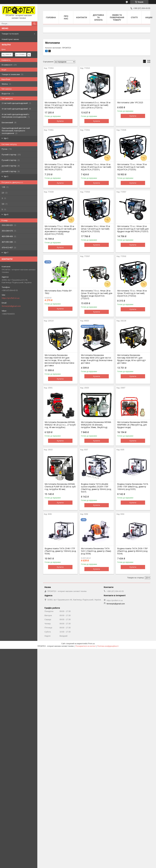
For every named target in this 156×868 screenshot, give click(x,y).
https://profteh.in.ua (11, 298)
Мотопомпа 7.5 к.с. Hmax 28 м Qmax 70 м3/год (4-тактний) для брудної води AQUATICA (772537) (97, 295)
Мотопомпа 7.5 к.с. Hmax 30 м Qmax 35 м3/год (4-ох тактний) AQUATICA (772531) (96, 167)
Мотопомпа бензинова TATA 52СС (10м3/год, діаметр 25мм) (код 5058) (96, 551)
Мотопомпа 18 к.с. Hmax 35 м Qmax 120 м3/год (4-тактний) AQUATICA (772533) (95, 229)
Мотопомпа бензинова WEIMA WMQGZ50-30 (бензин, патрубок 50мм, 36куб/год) (96, 425)
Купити (60, 121)
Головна (51, 17)
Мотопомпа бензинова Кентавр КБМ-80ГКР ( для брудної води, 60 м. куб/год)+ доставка (132, 359)
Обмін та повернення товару (117, 17)
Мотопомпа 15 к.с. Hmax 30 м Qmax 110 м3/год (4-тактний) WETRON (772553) (59, 105)
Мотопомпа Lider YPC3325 (130, 103)
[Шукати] (34, 24)
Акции (149, 17)
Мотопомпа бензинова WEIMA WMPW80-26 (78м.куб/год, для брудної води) (132, 425)
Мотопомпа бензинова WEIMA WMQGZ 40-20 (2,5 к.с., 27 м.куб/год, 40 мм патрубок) (60, 425)
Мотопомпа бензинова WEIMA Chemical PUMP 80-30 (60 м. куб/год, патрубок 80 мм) (60, 487)
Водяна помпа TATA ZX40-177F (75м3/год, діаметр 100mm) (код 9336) (60, 551)
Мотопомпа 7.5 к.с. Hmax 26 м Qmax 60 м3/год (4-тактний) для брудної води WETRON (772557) (133, 229)
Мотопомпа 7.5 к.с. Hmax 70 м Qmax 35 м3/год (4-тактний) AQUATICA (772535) (132, 167)
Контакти (82, 17)
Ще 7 (6, 253)
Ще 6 (6, 214)
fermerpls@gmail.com (11, 306)
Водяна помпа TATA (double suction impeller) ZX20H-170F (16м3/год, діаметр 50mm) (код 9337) (96, 488)
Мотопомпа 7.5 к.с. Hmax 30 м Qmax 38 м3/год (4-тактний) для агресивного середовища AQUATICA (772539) (60, 230)
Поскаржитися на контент (86, 646)
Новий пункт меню (10, 39)
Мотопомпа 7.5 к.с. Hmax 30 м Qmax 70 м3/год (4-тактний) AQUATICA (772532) (132, 293)
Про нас (66, 17)
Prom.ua (91, 644)
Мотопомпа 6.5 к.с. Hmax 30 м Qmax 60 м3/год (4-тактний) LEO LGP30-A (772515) (96, 105)
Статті (134, 17)
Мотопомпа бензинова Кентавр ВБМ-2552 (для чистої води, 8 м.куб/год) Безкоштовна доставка (97, 359)
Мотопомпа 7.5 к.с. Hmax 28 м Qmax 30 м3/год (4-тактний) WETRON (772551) (59, 167)
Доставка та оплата (98, 17)
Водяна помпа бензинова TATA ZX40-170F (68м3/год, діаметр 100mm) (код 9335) (133, 487)
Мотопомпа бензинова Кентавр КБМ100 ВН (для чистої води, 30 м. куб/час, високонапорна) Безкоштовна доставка (59, 360)
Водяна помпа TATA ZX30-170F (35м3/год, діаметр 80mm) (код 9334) (132, 551)
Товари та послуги (10, 34)
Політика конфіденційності (108, 646)
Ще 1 (6, 138)
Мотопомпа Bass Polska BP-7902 (58, 292)
